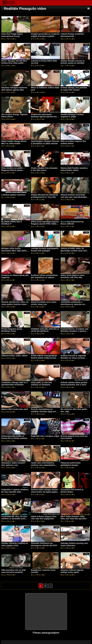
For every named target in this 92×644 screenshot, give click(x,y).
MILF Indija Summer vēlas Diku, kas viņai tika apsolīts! (74, 518)
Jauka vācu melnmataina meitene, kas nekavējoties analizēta (43, 465)
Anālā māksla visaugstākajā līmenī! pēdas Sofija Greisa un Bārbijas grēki (45, 358)
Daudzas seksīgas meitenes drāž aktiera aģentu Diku (14, 89)
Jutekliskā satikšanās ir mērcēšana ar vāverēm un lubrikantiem (73, 304)
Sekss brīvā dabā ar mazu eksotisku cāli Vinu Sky (73, 276)
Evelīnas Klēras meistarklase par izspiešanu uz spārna (44, 276)
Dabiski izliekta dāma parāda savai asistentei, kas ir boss (74, 384)
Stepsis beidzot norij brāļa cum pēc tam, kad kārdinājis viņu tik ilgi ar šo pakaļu (74, 197)
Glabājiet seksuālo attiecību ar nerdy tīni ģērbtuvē (45, 330)
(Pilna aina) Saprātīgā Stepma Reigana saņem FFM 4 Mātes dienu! (45, 224)
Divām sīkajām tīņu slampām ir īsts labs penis (44, 169)
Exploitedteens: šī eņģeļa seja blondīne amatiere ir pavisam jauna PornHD (75, 331)
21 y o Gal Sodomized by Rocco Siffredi (72, 223)
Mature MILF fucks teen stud (15, 409)
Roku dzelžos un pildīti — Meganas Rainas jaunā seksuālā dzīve (13, 170)
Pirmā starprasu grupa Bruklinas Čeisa (12, 330)
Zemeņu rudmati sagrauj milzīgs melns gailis (72, 571)
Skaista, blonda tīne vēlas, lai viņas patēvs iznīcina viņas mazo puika (15, 304)
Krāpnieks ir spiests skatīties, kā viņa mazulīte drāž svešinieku (15, 492)
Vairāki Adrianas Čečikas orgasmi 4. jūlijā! (72, 116)
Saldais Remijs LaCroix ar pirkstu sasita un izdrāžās (73, 62)
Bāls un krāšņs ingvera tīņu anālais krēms (73, 142)
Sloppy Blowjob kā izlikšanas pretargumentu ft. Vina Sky (45, 196)
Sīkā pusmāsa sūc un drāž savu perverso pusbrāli (14, 571)
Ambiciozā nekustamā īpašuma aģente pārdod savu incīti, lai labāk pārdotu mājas (45, 117)
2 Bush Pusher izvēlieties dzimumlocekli (72, 35)
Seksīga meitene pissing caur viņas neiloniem (74, 544)
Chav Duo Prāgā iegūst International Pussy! (12, 35)
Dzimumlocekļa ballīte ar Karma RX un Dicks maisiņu (14, 437)
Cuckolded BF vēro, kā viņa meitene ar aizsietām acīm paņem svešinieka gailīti (14, 519)
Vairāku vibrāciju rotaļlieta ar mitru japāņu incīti (15, 544)
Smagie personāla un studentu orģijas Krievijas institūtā (45, 35)
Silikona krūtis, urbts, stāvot (14, 356)
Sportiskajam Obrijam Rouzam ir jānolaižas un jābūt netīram (45, 142)
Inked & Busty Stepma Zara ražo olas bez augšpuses (44, 518)
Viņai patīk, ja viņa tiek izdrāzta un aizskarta (41, 384)
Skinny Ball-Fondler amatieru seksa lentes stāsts (74, 169)
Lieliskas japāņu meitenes (13, 195)
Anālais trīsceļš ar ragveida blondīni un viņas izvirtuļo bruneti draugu (73, 358)
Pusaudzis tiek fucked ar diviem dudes (72, 491)
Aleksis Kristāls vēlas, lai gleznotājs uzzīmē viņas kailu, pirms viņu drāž (75, 251)
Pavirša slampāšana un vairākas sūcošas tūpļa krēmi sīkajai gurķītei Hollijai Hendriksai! (45, 413)
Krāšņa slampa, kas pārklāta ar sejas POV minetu (74, 89)
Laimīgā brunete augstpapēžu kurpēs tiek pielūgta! (45, 250)
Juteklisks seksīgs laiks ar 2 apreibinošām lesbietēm (14, 384)
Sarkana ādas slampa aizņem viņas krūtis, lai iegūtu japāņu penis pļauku (45, 492)
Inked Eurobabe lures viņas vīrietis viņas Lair (44, 303)
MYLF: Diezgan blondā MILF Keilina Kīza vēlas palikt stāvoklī (14, 63)
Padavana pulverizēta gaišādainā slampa (71, 464)
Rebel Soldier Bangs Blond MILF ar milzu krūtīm (14, 142)
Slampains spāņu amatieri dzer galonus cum (13, 464)
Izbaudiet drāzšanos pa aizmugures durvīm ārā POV (44, 544)
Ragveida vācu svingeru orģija (45, 436)
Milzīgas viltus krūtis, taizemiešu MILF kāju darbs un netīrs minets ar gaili (16, 251)
